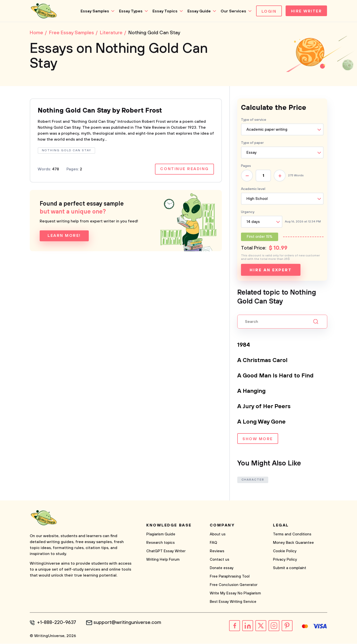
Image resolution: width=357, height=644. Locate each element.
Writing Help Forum (163, 560)
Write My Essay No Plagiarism (235, 594)
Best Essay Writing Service (233, 602)
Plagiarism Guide (161, 535)
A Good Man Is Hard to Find (276, 376)
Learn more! (64, 237)
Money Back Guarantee (293, 543)
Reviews (217, 552)
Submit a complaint (290, 568)
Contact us (220, 560)
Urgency (248, 213)
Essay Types (129, 11)
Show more (258, 440)
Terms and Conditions (292, 535)
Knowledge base (169, 526)
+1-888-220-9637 (57, 623)
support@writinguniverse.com (128, 623)
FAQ (213, 543)
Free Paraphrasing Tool (230, 577)
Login (268, 11)
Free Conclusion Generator (234, 585)
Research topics (161, 543)
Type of (252, 143)
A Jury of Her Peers (264, 407)
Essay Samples (93, 11)
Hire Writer (306, 11)
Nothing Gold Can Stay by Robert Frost (103, 111)
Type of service (254, 120)
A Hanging (252, 392)
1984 (244, 345)
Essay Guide (198, 11)
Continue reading (184, 170)
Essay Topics (164, 11)
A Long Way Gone (262, 422)
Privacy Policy (285, 560)
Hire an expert (271, 271)
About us (218, 535)
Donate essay (222, 568)
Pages (246, 166)
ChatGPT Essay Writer (166, 552)
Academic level (253, 189)
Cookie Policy (285, 552)
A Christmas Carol (263, 361)
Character (253, 480)
